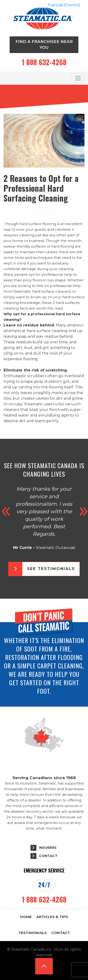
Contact (48, 856)
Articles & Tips (52, 917)
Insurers (48, 848)
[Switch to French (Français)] (64, 5)
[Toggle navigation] (78, 78)
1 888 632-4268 (44, 62)
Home (26, 917)
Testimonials (33, 933)
